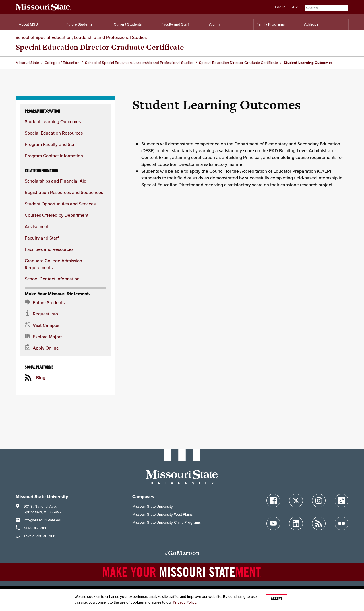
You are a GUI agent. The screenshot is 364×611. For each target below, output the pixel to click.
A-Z (295, 7)
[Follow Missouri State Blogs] (319, 523)
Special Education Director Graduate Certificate (100, 47)
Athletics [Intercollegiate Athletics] (311, 24)
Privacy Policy (185, 602)
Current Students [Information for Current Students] (128, 24)
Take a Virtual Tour (39, 536)
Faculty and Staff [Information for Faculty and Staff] (175, 24)
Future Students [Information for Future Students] (79, 24)
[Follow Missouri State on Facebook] (273, 501)
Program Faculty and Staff (51, 144)
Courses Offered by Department (57, 215)
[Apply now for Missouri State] (65, 348)
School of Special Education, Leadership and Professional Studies (81, 37)
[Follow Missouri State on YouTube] (273, 523)
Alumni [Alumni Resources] (215, 24)
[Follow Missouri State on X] (296, 501)
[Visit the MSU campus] (65, 325)
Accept (276, 599)
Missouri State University (153, 506)
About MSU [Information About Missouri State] (28, 24)
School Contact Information (52, 279)
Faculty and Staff (42, 238)
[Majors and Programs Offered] (65, 337)
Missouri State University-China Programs (167, 522)
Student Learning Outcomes (53, 121)
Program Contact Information (54, 156)
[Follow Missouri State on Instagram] (319, 501)
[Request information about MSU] (65, 314)
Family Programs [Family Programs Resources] (271, 24)
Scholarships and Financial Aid (56, 181)
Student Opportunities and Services (60, 204)
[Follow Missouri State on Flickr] (342, 523)
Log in (280, 7)
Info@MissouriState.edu (43, 520)
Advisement (37, 226)
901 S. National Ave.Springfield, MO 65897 (43, 509)
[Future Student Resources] (65, 302)
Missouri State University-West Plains (162, 514)
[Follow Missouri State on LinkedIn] (296, 523)
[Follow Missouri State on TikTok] (342, 501)
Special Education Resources (54, 133)
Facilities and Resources (49, 249)
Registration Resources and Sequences (64, 192)
